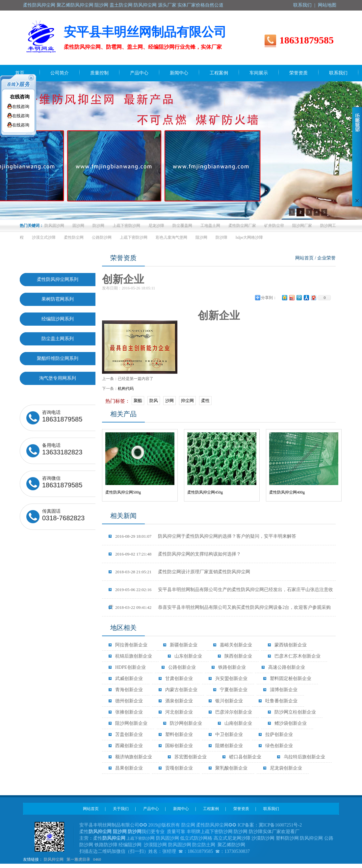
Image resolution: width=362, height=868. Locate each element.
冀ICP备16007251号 (278, 825)
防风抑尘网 (54, 859)
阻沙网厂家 (302, 226)
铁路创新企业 (232, 667)
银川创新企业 (229, 701)
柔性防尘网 (74, 237)
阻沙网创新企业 (131, 723)
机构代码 (126, 389)
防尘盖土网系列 (58, 339)
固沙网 (78, 226)
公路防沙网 (102, 237)
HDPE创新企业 (130, 667)
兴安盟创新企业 (231, 678)
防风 (154, 401)
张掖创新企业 (129, 712)
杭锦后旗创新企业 (134, 656)
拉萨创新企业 (279, 734)
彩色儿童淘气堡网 (171, 237)
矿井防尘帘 (274, 226)
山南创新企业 (238, 723)
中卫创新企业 (229, 734)
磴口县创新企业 (245, 757)
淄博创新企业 (284, 690)
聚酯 (138, 401)
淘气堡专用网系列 (58, 378)
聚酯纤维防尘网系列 (58, 358)
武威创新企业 (129, 678)
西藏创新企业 (129, 746)
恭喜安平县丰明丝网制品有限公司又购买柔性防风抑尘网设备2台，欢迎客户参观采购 (223, 607)
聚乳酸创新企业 (231, 768)
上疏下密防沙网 (126, 226)
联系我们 (302, 5)
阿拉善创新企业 (131, 645)
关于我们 (121, 809)
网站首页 (304, 258)
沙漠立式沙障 (44, 237)
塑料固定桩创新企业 (291, 678)
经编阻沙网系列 (58, 319)
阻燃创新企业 (229, 746)
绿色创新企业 (279, 746)
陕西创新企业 (238, 656)
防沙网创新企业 (186, 723)
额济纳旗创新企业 (134, 757)
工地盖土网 (210, 226)
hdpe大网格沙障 (249, 237)
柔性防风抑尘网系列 (58, 279)
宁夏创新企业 (234, 690)
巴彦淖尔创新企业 (234, 712)
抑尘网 (187, 401)
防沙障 (221, 237)
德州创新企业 (129, 701)
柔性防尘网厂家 (242, 226)
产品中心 (151, 809)
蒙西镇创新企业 (291, 645)
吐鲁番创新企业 (281, 701)
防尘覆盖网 (182, 226)
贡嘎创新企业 (179, 768)
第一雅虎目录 (78, 859)
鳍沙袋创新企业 (291, 723)
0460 (97, 859)
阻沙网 (201, 237)
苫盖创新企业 (129, 734)
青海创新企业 (129, 690)
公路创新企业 (182, 667)
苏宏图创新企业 (191, 757)
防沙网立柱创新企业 (295, 712)
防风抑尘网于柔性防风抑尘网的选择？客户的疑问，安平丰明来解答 (206, 536)
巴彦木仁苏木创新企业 (297, 656)
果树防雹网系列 (58, 299)
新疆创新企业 (184, 645)
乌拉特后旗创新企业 (304, 757)
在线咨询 (20, 97)
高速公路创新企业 (287, 667)
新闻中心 (181, 809)
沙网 (169, 401)
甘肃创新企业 (179, 678)
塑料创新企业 (179, 734)
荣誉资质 (241, 809)
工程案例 (211, 809)
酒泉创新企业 (179, 701)
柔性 (205, 401)
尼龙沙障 (156, 226)
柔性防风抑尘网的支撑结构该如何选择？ (178, 554)
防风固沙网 (54, 226)
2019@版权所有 (164, 825)
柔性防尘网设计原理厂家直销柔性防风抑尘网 (183, 572)
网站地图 (327, 5)
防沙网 (98, 226)
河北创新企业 (179, 712)
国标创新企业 (179, 746)
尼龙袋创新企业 (286, 768)
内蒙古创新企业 (181, 690)
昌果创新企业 (129, 768)
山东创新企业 (188, 656)
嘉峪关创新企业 (236, 645)
